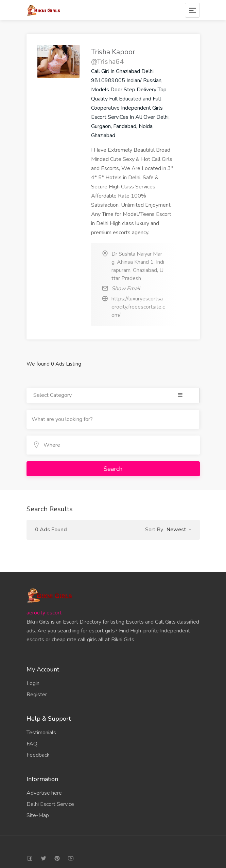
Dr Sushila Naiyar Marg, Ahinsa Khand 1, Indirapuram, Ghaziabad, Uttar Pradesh (138, 266)
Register (37, 695)
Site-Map (38, 815)
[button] (179, 530)
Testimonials (41, 733)
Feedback (38, 755)
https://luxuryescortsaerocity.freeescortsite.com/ (138, 307)
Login (33, 683)
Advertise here (44, 793)
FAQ (32, 744)
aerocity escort (44, 613)
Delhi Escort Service (50, 804)
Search (113, 469)
